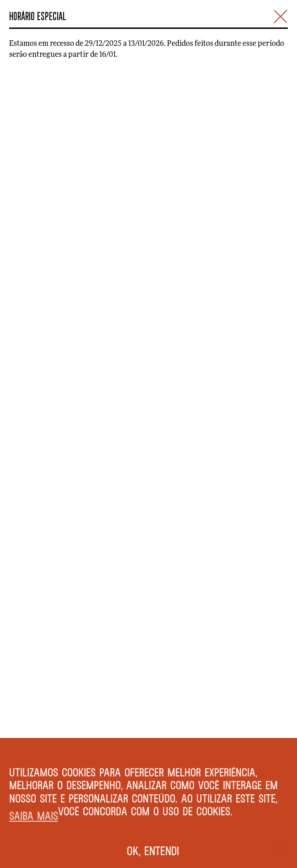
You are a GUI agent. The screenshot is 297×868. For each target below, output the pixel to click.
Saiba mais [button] (34, 816)
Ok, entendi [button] (153, 851)
